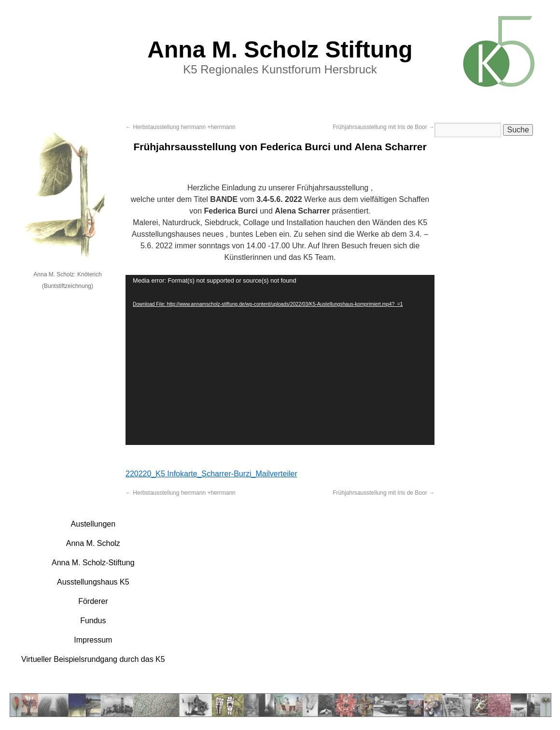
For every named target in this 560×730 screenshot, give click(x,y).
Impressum (93, 640)
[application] (280, 360)
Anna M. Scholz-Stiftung (93, 563)
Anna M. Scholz (93, 543)
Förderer (93, 601)
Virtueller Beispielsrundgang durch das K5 (93, 659)
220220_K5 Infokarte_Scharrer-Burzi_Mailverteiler (211, 474)
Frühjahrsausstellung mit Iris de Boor (384, 127)
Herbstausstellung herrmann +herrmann (181, 127)
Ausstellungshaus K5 (93, 582)
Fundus (93, 621)
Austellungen (93, 524)
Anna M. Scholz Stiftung (280, 50)
